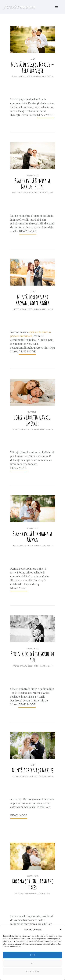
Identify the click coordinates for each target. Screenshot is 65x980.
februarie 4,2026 (45, 193)
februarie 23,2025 (45, 776)
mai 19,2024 (45, 893)
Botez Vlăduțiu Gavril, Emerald (32, 420)
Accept (33, 955)
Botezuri (32, 412)
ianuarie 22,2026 (45, 309)
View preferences (32, 971)
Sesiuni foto (33, 175)
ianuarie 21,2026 (45, 429)
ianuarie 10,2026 (45, 546)
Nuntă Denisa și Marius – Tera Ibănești (33, 67)
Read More (46, 115)
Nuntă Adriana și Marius (33, 770)
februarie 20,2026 (45, 76)
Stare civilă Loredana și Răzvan (32, 537)
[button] (61, 930)
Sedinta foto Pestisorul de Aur (33, 657)
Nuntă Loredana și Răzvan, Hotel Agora (33, 300)
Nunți (32, 59)
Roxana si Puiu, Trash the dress (33, 884)
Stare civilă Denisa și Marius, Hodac (32, 184)
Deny (33, 963)
